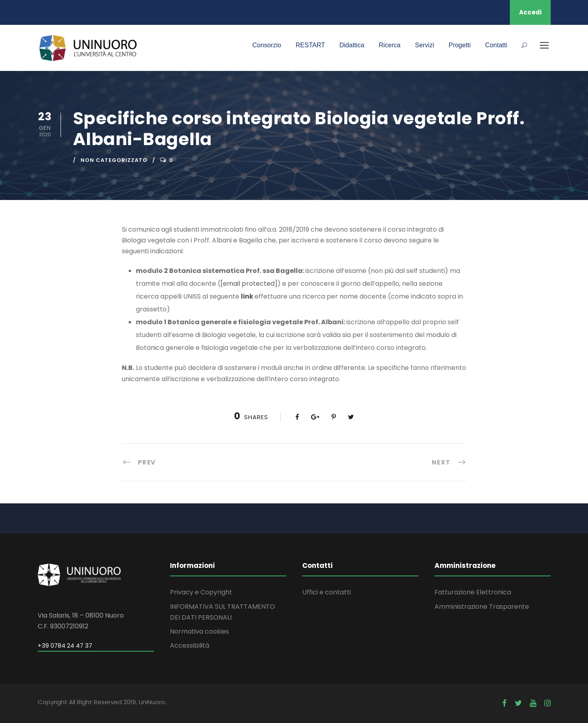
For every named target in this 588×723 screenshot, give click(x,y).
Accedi (530, 12)
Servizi (424, 45)
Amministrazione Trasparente (482, 607)
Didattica (352, 45)
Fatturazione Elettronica (473, 592)
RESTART (310, 45)
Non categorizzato (114, 160)
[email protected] (249, 284)
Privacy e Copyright (201, 592)
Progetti (460, 45)
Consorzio (267, 45)
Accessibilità (190, 645)
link (248, 296)
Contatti (496, 45)
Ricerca (390, 45)
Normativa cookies (199, 631)
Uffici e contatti (326, 592)
